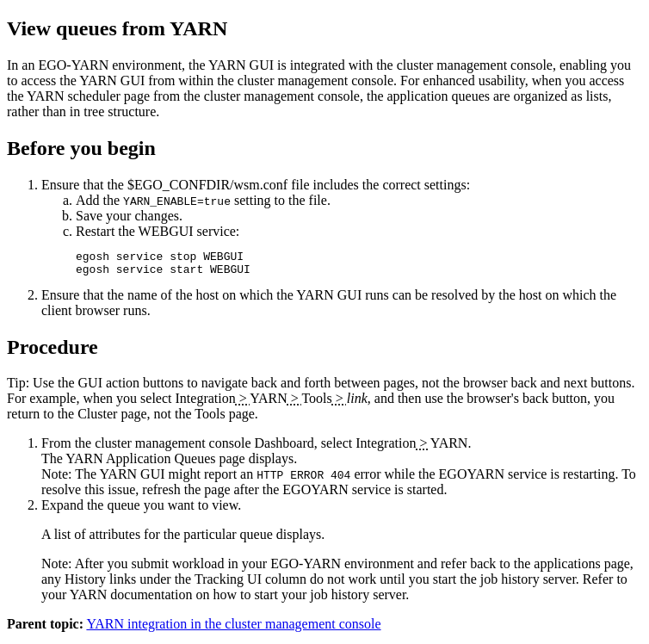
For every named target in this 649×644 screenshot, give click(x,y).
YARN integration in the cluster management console (233, 629)
